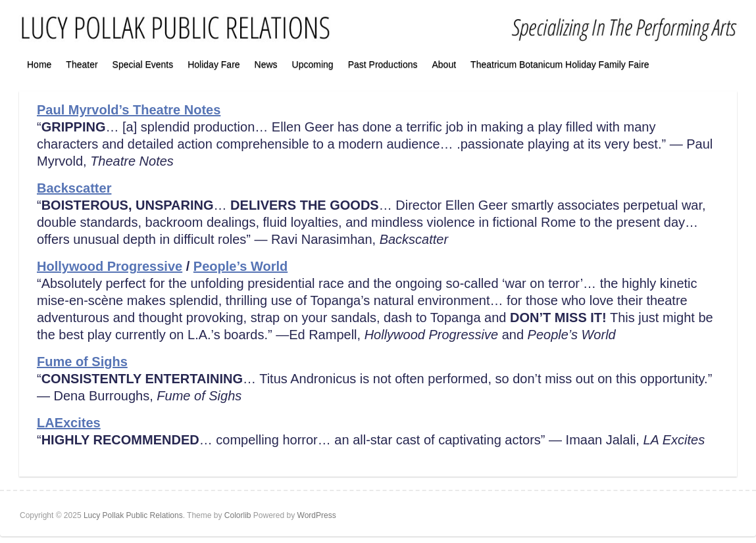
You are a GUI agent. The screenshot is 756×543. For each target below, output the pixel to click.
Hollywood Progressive (110, 266)
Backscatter (74, 188)
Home (39, 64)
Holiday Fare (214, 64)
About (444, 64)
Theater (82, 64)
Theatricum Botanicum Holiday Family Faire (560, 64)
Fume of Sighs (82, 362)
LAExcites (69, 423)
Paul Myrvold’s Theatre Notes (129, 110)
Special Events (143, 64)
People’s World (240, 266)
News (266, 64)
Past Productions (383, 64)
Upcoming (313, 64)
